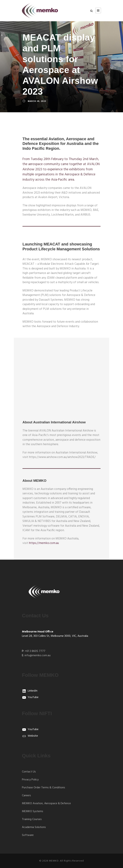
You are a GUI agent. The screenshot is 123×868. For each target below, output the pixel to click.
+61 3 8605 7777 (35, 651)
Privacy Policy (30, 780)
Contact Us (29, 772)
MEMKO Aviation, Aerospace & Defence (46, 803)
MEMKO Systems (33, 811)
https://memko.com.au (44, 543)
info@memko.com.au (38, 656)
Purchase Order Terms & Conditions (44, 788)
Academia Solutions (34, 827)
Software (28, 835)
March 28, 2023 (37, 101)
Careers (26, 796)
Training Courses (32, 819)
